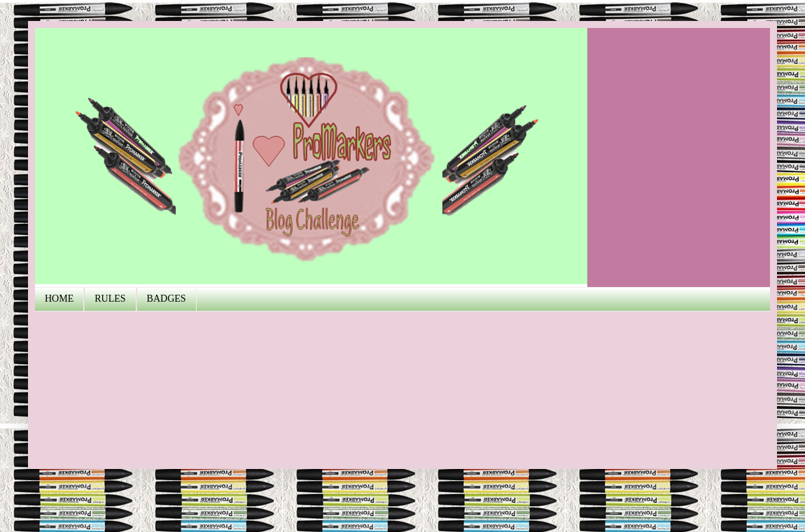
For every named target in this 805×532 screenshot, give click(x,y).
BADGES (167, 299)
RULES (110, 299)
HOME (59, 299)
